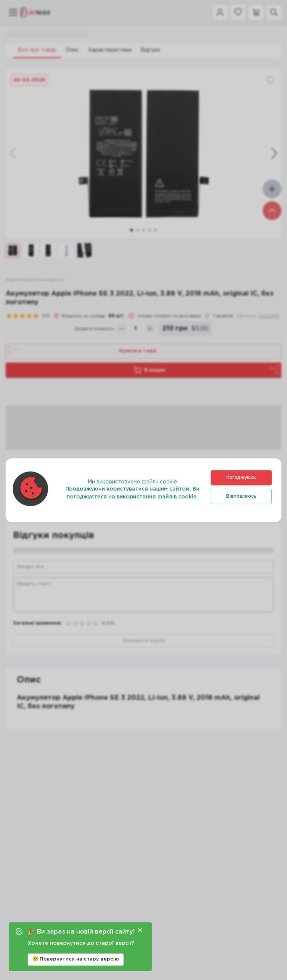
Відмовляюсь (241, 496)
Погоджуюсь (241, 478)
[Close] (140, 930)
